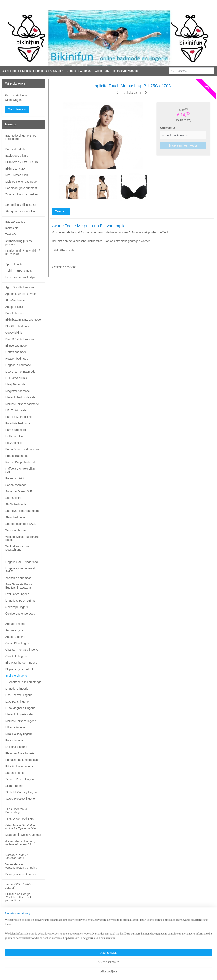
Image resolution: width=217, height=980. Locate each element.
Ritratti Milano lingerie (19, 766)
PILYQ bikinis (14, 443)
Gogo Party (102, 71)
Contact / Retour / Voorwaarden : (17, 856)
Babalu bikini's (15, 313)
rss (100, 972)
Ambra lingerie (15, 630)
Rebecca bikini (15, 478)
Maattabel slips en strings (25, 682)
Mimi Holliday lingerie (19, 734)
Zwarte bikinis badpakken (22, 194)
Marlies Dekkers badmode (22, 404)
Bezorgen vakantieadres (21, 874)
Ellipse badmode (16, 346)
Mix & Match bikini (17, 175)
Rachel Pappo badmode (21, 462)
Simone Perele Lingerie (20, 779)
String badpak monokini (20, 211)
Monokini (28, 71)
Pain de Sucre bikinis (19, 417)
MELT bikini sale (16, 410)
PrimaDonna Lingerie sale (22, 760)
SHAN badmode (16, 504)
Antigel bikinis (14, 307)
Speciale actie (14, 264)
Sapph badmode (16, 485)
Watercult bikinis (16, 530)
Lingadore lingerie (17, 689)
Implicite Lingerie (16, 676)
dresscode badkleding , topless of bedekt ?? (20, 843)
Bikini (5, 71)
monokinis (12, 228)
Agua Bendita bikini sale (21, 287)
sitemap (93, 972)
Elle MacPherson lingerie (21, 663)
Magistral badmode (18, 391)
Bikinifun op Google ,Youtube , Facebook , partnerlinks (19, 897)
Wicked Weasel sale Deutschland (18, 548)
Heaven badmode (17, 359)
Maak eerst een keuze (183, 145)
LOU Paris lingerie (17, 702)
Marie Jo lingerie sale (19, 714)
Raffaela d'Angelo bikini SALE (20, 470)
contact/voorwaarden (126, 71)
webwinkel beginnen (114, 972)
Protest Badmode (16, 456)
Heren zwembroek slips (20, 277)
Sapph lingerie (15, 773)
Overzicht (61, 211)
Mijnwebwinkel (146, 972)
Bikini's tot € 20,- (16, 169)
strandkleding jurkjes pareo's (19, 243)
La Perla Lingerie (16, 747)
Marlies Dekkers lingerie (21, 721)
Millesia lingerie (15, 727)
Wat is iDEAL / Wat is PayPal (19, 886)
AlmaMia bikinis (15, 300)
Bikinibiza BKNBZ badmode (23, 320)
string (15, 71)
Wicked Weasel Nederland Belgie (22, 538)
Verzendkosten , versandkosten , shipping (21, 866)
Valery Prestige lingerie (20, 799)
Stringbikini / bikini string (21, 205)
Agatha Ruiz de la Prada (21, 294)
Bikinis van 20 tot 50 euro (22, 162)
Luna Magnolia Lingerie (20, 708)
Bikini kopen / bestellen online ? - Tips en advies (21, 827)
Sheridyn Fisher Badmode (22, 511)
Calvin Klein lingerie (18, 643)
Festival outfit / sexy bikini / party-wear (23, 252)
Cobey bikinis (14, 333)
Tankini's (11, 234)
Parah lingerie (14, 740)
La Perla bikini (14, 436)
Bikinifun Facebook (17, 959)
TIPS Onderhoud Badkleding (16, 810)
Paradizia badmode (18, 423)
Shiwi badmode (15, 517)
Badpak (42, 71)
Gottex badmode (16, 352)
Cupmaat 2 (168, 128)
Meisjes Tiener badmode (21, 182)
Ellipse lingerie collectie (20, 669)
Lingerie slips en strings (20, 601)
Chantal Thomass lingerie (22, 650)
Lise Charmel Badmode (20, 372)
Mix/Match (57, 71)
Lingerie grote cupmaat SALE (20, 570)
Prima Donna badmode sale (23, 449)
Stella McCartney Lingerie (22, 792)
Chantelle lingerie (16, 656)
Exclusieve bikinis (17, 156)
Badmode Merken (17, 149)
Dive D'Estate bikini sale (21, 339)
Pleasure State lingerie (20, 753)
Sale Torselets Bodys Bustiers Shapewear (19, 586)
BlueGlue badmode (18, 326)
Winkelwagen (17, 109)
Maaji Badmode (15, 384)
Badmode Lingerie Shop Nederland (21, 137)
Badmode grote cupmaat (21, 188)
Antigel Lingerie (15, 637)
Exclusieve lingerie (17, 594)
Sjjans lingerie (14, 786)
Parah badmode (16, 430)
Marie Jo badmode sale (20, 397)
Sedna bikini (13, 498)
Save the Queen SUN (19, 491)
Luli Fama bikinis (16, 378)
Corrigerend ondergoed (20, 614)
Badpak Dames (15, 222)
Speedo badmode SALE (21, 524)
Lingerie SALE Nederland (22, 562)
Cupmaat (86, 71)
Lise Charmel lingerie (19, 695)
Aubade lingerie (15, 624)
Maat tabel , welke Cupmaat (23, 835)
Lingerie (72, 71)
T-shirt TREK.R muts (19, 271)
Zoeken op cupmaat (18, 578)
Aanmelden (16, 946)
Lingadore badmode (18, 365)
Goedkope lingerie (17, 607)
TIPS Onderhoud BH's (20, 819)
